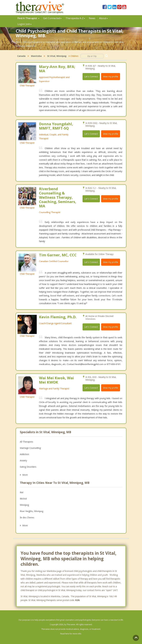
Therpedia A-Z (75, 18)
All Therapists (27, 442)
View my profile (111, 76)
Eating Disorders (28, 467)
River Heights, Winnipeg (32, 511)
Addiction (24, 454)
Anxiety (23, 460)
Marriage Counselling (30, 448)
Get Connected (52, 18)
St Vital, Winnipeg (57, 56)
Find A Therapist (28, 18)
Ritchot (23, 499)
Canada (21, 56)
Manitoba (36, 56)
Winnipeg (24, 505)
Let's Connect (91, 76)
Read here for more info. (71, 634)
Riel (22, 492)
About (103, 18)
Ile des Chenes (27, 517)
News (92, 18)
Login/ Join (25, 24)
